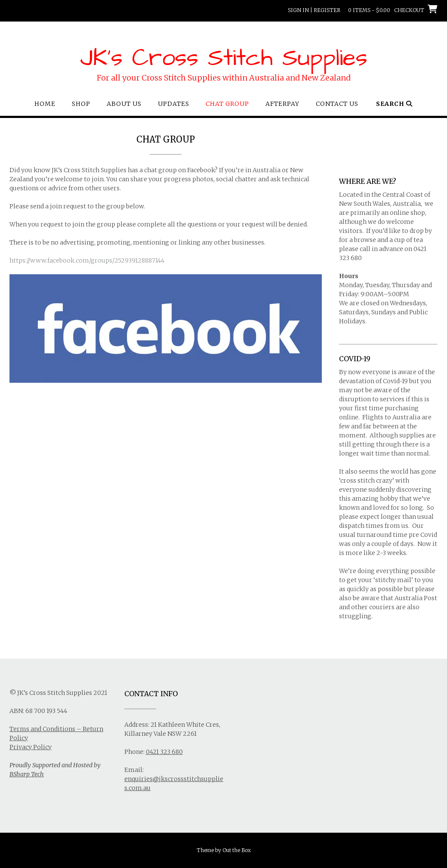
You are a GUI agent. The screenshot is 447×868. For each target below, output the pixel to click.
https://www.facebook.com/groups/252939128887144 (87, 260)
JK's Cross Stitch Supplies (224, 58)
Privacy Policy (31, 747)
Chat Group (227, 104)
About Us (124, 104)
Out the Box (237, 850)
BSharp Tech (27, 774)
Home (45, 104)
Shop (81, 104)
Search (394, 104)
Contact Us (337, 104)
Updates (174, 104)
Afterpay (282, 104)
